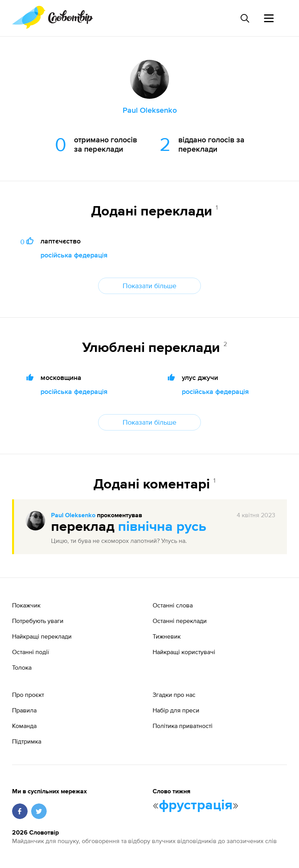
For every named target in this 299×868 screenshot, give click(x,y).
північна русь (162, 527)
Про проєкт (28, 695)
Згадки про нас (174, 695)
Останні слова (173, 605)
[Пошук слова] (244, 18)
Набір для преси (176, 710)
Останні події (31, 652)
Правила (24, 710)
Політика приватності (183, 726)
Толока (22, 667)
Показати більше (149, 286)
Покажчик (26, 605)
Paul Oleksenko (73, 516)
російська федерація (74, 255)
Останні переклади (180, 621)
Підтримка (27, 741)
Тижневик (167, 636)
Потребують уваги (38, 621)
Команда (24, 726)
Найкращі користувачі (184, 652)
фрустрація (196, 805)
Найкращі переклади (42, 636)
